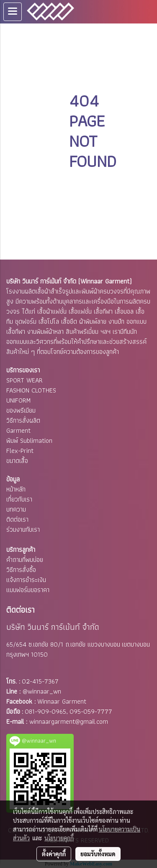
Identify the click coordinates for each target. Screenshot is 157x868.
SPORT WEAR (24, 380)
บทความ (16, 509)
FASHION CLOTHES (31, 390)
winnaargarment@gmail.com (69, 721)
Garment (18, 430)
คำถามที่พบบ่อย (25, 560)
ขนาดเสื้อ (17, 461)
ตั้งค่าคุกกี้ (54, 854)
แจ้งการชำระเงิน (26, 580)
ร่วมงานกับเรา (23, 529)
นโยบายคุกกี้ (59, 838)
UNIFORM (18, 400)
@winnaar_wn (42, 691)
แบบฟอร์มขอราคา (28, 590)
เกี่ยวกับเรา (19, 499)
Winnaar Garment (62, 701)
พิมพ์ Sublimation (29, 440)
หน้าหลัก (16, 489)
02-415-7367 (40, 681)
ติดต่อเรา (17, 519)
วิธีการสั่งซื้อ (21, 570)
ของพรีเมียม (21, 410)
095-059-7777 (91, 711)
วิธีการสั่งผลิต (23, 420)
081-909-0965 (45, 711)
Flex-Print (20, 451)
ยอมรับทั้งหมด (98, 854)
